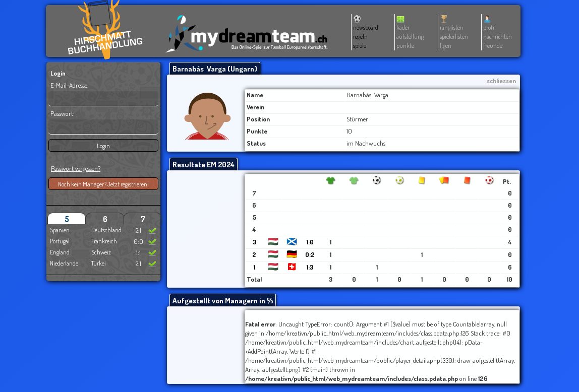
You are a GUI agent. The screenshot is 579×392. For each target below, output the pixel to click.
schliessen (501, 81)
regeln (360, 37)
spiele (360, 46)
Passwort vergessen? (76, 168)
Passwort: (63, 113)
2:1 (138, 230)
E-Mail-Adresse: (70, 85)
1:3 (310, 267)
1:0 (310, 242)
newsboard (366, 27)
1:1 (138, 252)
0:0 (138, 241)
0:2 (310, 254)
